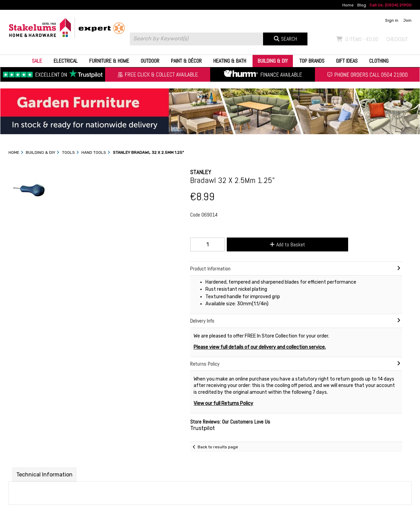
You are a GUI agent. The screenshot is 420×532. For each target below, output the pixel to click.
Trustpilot (203, 428)
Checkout (397, 39)
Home (348, 5)
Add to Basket (287, 244)
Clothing (379, 61)
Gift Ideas (347, 61)
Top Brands (312, 61)
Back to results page (218, 447)
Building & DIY (273, 61)
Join (407, 20)
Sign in (392, 20)
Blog (362, 5)
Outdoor (150, 61)
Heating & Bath (230, 61)
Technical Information (44, 475)
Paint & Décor (186, 61)
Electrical (66, 61)
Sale (37, 61)
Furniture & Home (109, 61)
